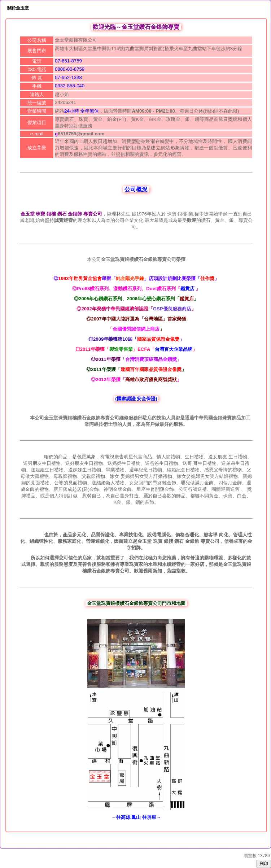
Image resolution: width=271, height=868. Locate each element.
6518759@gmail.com (81, 134)
